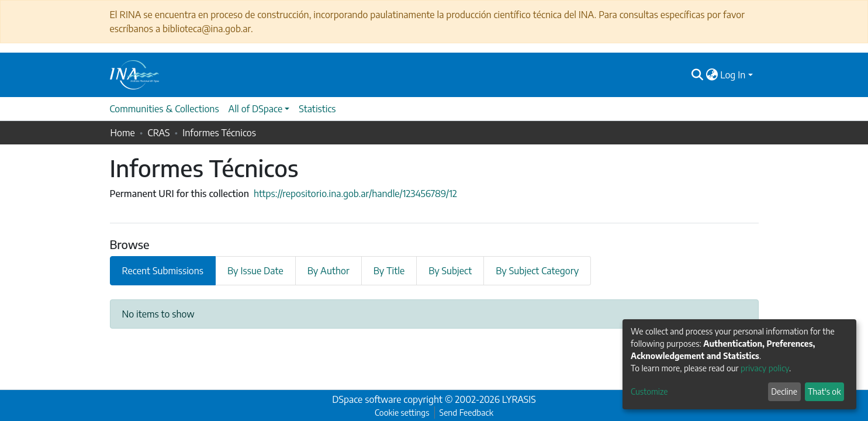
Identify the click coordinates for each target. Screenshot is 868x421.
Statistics (317, 109)
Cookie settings (402, 413)
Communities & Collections (165, 109)
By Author (328, 271)
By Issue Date (255, 271)
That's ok (824, 391)
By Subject (450, 271)
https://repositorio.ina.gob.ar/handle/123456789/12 (355, 194)
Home (123, 133)
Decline (784, 391)
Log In (733, 75)
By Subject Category (537, 271)
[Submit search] (697, 75)
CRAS (158, 133)
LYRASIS (519, 399)
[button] (712, 75)
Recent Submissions (163, 271)
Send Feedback (466, 413)
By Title (389, 271)
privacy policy (765, 368)
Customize (649, 391)
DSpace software (366, 399)
